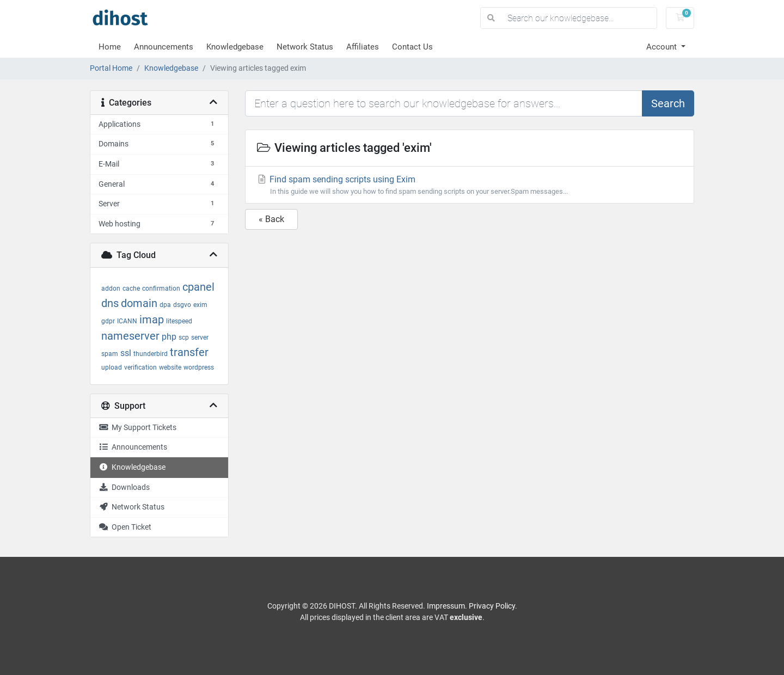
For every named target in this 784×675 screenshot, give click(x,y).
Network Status (305, 47)
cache (131, 289)
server (200, 337)
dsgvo (182, 305)
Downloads (124, 487)
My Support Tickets (137, 428)
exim (200, 305)
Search (668, 103)
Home (110, 47)
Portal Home (111, 68)
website (170, 367)
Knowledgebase (235, 47)
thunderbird (151, 354)
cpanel (198, 287)
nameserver (130, 336)
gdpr (108, 321)
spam (110, 354)
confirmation (161, 289)
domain (139, 303)
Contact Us (412, 47)
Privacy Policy (492, 606)
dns (110, 303)
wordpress (199, 367)
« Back (271, 219)
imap (152, 320)
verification (140, 367)
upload (112, 367)
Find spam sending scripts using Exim (470, 185)
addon (111, 289)
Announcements (164, 47)
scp (184, 337)
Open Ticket (125, 527)
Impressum (446, 606)
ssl (126, 353)
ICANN (127, 321)
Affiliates (363, 47)
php (169, 337)
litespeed (179, 321)
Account (663, 47)
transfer (189, 352)
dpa (165, 305)
